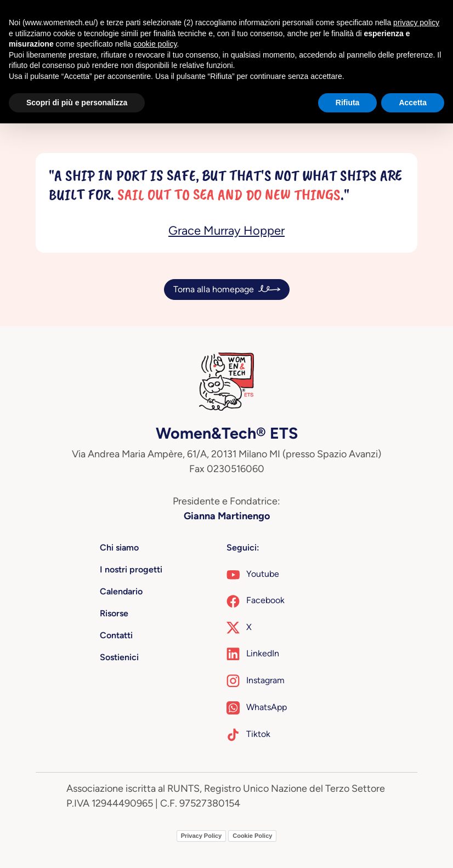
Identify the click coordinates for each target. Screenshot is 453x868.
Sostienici (119, 657)
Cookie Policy (252, 836)
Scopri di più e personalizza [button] (77, 103)
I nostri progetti (131, 569)
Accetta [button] (413, 103)
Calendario (121, 591)
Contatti (116, 635)
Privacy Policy (202, 836)
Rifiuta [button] (348, 103)
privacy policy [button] (416, 22)
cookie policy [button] (155, 44)
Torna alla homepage (214, 289)
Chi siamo (119, 548)
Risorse (114, 613)
